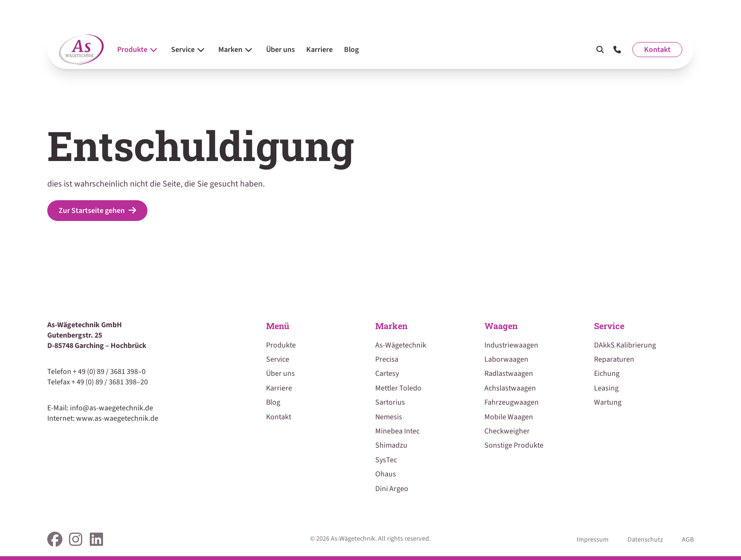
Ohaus (386, 474)
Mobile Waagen (509, 417)
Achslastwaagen (510, 388)
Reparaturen (614, 359)
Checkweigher (507, 431)
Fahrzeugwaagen (512, 402)
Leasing (606, 388)
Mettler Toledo (398, 388)
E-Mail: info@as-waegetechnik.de (100, 408)
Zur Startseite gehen (97, 211)
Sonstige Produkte (514, 445)
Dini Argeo (392, 489)
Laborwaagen (506, 359)
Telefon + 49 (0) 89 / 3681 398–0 (96, 372)
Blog (273, 402)
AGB (688, 540)
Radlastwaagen (509, 373)
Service (278, 359)
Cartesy (387, 373)
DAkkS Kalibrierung (625, 345)
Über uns (280, 373)
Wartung (608, 402)
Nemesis (389, 417)
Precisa (387, 359)
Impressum (593, 540)
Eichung (607, 373)
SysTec (386, 460)
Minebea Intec (397, 431)
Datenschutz (645, 540)
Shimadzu (391, 445)
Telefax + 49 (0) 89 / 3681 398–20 (98, 382)
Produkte (281, 345)
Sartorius (390, 402)
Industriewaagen (511, 345)
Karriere (279, 388)
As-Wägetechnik (401, 345)
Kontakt (657, 50)
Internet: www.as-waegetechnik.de (103, 418)
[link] (55, 539)
